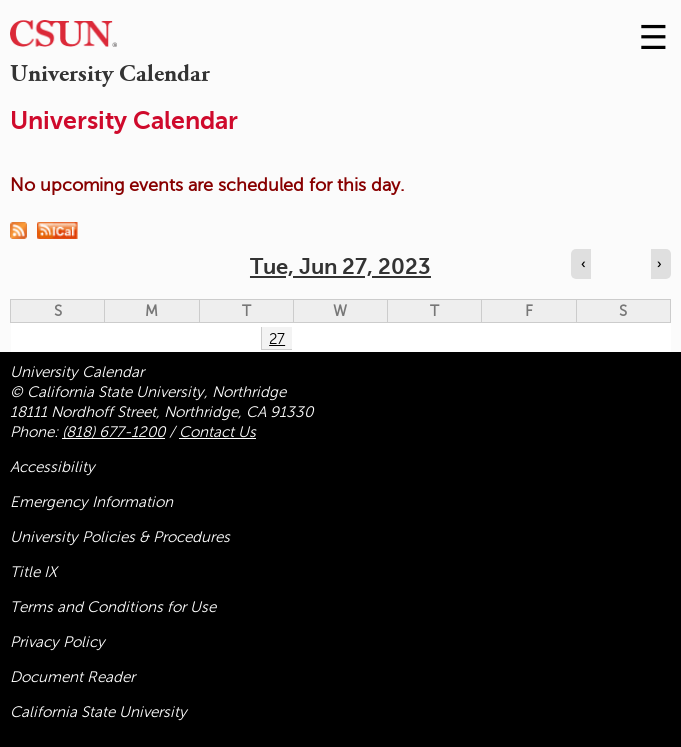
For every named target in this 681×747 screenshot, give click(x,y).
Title (33, 572)
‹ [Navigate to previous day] (583, 264)
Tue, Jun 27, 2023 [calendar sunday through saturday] (340, 266)
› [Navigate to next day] (659, 264)
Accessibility (52, 467)
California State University (98, 712)
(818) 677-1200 (113, 432)
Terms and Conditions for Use (113, 607)
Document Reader (72, 677)
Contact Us (217, 432)
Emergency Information (91, 502)
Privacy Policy (57, 642)
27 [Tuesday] (277, 339)
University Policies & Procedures (120, 537)
